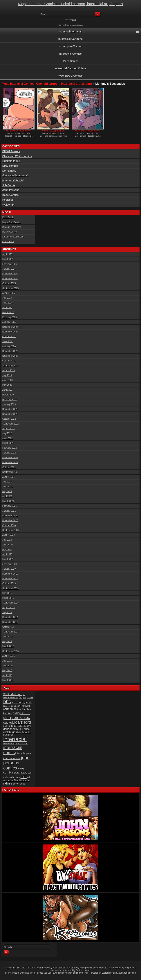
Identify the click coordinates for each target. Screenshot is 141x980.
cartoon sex (11, 709)
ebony (28, 726)
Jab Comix (9, 185)
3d (5, 694)
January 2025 (9, 322)
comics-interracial (70, 32)
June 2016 (8, 666)
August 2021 (9, 477)
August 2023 (9, 370)
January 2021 (9, 511)
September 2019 (11, 588)
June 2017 (8, 637)
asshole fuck (61, 136)
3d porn (23, 697)
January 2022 (9, 453)
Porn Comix (71, 61)
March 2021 (8, 501)
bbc (12, 136)
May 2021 (7, 491)
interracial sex (12, 758)
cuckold (9, 722)
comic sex (21, 717)
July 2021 (7, 482)
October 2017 (9, 627)
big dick (7, 706)
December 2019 (10, 574)
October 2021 (9, 467)
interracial (15, 739)
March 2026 (8, 259)
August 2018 (9, 608)
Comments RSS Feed (75, 25)
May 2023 (7, 385)
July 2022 (7, 433)
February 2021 (10, 506)
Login (74, 20)
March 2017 (8, 646)
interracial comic (13, 750)
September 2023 (11, 366)
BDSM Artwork (11, 151)
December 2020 (10, 516)
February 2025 (10, 317)
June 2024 (8, 341)
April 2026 (7, 254)
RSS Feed (62, 25)
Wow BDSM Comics (70, 76)
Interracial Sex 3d (13, 180)
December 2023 (10, 351)
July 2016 (7, 661)
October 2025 (9, 283)
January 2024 (9, 346)
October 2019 (9, 583)
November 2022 (10, 414)
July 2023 (7, 375)
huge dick (15, 732)
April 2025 (7, 308)
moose (10, 780)
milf (24, 777)
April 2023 (7, 390)
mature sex (26, 773)
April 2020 (7, 554)
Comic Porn (8, 242)
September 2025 (11, 288)
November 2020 (10, 520)
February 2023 (10, 400)
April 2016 (7, 675)
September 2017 (11, 632)
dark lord (23, 722)
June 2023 (8, 380)
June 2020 (8, 545)
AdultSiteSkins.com (127, 973)
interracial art (22, 744)
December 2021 (10, 458)
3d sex (30, 697)
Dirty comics (10, 166)
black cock (16, 706)
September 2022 (11, 424)
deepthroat (92, 136)
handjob (20, 729)
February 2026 (10, 264)
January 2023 (9, 404)
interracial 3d (9, 744)
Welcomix (8, 205)
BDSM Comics (10, 232)
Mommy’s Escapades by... (19, 131)
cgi (20, 709)
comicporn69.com (70, 46)
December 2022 (10, 409)
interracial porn (23, 753)
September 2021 (11, 472)
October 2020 (9, 525)
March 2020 (8, 559)
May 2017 (7, 641)
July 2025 (7, 298)
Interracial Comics (70, 54)
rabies (8, 783)
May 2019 (7, 593)
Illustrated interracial (15, 175)
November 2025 (10, 279)
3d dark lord (15, 694)
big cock (18, 136)
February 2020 (10, 564)
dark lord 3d (9, 726)
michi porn (14, 777)
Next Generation (22, 780)
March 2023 (8, 395)
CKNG (16, 713)
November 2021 (10, 462)
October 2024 (9, 337)
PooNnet (8, 200)
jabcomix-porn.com (12, 227)
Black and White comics (17, 156)
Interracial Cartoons (70, 39)
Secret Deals (19, 784)
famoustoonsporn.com (13, 237)
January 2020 (9, 569)
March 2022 (8, 443)
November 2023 (10, 356)
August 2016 (9, 656)
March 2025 (8, 312)
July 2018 (7, 612)
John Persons (11, 190)
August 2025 (9, 293)
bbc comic (16, 702)
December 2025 (10, 274)
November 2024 (10, 332)
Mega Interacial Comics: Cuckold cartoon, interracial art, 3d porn (70, 4)
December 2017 (10, 617)
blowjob (83, 136)
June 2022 (8, 438)
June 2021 (8, 487)
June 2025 (8, 303)
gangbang (10, 729)
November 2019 (10, 579)
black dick (28, 136)
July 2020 (7, 540)
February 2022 (10, 448)
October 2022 (9, 419)
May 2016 (7, 670)
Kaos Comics (11, 195)
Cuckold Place (11, 161)
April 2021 (7, 496)
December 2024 (10, 327)
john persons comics (16, 763)
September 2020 (11, 530)
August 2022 (9, 429)
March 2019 (8, 598)
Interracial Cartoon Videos (70, 68)
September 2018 (11, 603)
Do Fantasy (9, 171)
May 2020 (7, 550)
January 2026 (9, 269)
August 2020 (9, 535)
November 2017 (10, 622)
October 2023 (9, 361)
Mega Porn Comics (12, 222)
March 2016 (8, 680)
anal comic (49, 136)
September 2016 (11, 651)
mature (16, 773)
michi (6, 777)
